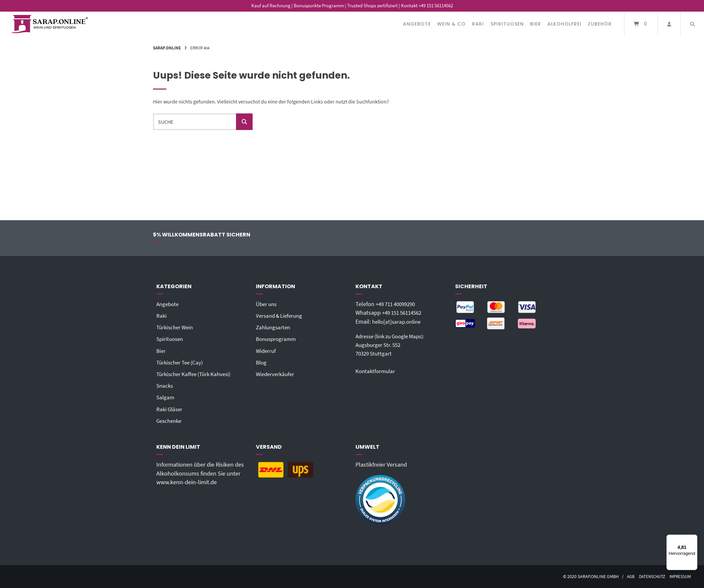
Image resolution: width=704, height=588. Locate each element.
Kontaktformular (376, 371)
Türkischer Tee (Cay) (181, 362)
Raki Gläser (170, 409)
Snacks (165, 386)
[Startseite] (50, 24)
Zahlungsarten (274, 327)
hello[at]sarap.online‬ (398, 322)
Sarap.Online (167, 48)
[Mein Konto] (669, 24)
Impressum (679, 577)
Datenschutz (649, 577)
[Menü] (693, 539)
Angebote (417, 24)
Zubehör (600, 24)
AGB (626, 577)
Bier (536, 24)
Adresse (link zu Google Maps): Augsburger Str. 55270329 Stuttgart (394, 345)
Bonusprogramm (277, 339)
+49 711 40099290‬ (398, 304)
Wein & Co (451, 24)
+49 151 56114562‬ (404, 313)
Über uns (267, 304)
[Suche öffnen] (692, 24)
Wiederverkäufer (276, 374)
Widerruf (267, 351)
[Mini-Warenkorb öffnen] (641, 24)
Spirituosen (507, 24)
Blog (262, 362)
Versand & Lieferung (281, 316)
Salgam (166, 397)
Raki (478, 24)
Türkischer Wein (176, 327)
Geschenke (170, 421)
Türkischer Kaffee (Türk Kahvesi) (196, 374)
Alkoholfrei (564, 24)
